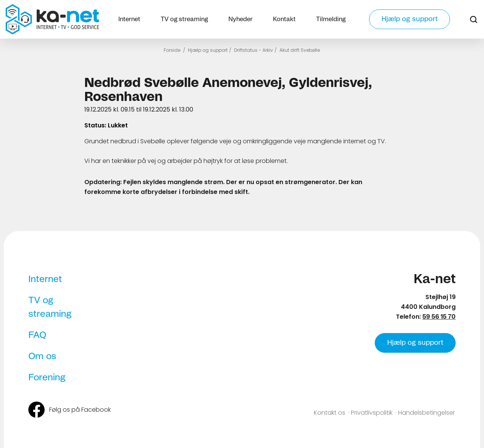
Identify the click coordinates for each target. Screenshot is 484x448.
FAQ (37, 335)
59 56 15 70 (439, 317)
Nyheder (240, 19)
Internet (129, 19)
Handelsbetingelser (427, 413)
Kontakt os (330, 413)
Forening (47, 378)
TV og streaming (184, 19)
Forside (172, 50)
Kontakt (284, 19)
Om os (42, 357)
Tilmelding (331, 19)
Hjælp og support (410, 19)
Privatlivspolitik (372, 413)
